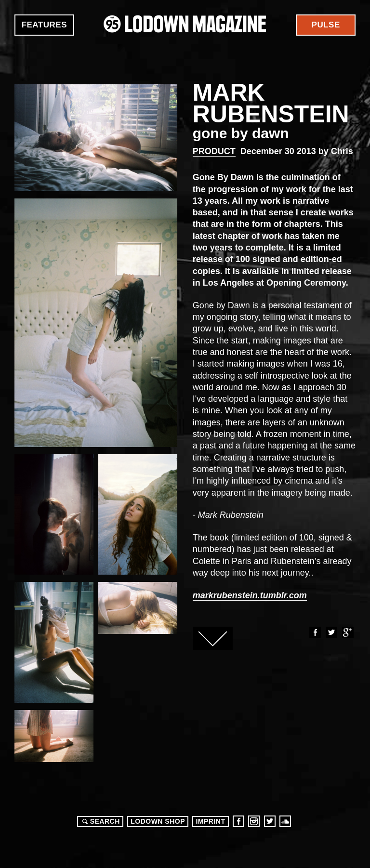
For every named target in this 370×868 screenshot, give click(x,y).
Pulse (326, 25)
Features (44, 25)
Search (100, 821)
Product (214, 151)
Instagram (254, 821)
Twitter (331, 632)
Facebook (315, 632)
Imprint (210, 821)
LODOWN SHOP (158, 821)
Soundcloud (285, 821)
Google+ (347, 632)
